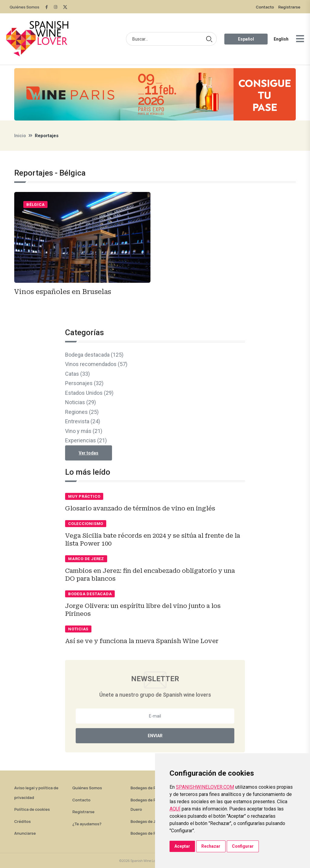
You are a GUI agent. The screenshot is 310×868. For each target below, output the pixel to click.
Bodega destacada (90, 594)
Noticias (78, 629)
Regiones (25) (82, 412)
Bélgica (35, 205)
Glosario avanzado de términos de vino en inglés (140, 508)
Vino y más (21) (84, 431)
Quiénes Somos (25, 7)
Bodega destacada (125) (94, 355)
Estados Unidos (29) (89, 393)
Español (246, 39)
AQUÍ (175, 809)
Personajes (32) (84, 383)
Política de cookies (32, 809)
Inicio (20, 136)
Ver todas (89, 453)
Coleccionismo (86, 524)
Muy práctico (84, 496)
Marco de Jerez (86, 559)
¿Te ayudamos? (87, 824)
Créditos (22, 821)
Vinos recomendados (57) (96, 364)
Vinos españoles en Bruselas (63, 292)
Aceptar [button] (182, 846)
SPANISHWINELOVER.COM (205, 787)
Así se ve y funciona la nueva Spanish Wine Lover (142, 641)
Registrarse (289, 7)
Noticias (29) (81, 402)
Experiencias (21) (86, 440)
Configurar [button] (243, 846)
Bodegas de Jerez (147, 821)
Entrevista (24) (83, 421)
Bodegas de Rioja (147, 788)
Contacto (265, 7)
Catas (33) (77, 374)
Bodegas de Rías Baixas (153, 833)
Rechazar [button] (211, 846)
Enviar (155, 736)
